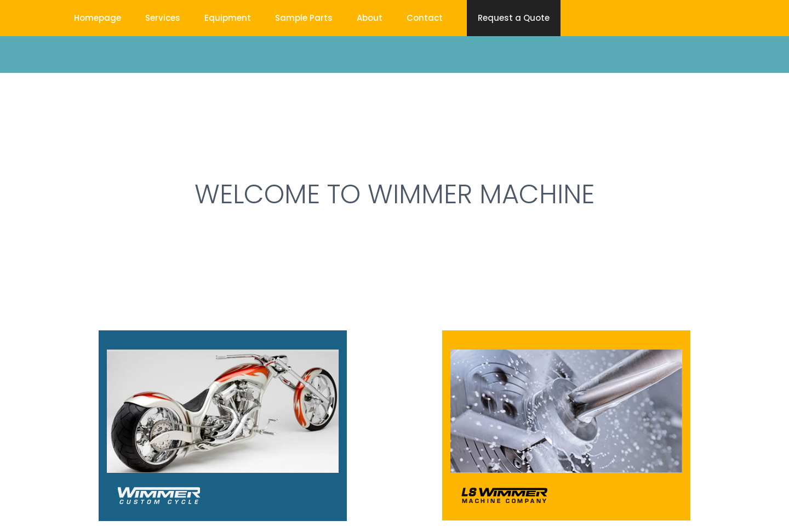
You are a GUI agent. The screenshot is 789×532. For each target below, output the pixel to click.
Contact (425, 18)
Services (163, 18)
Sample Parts (304, 18)
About (370, 18)
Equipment (228, 18)
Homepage (98, 18)
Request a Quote (514, 18)
